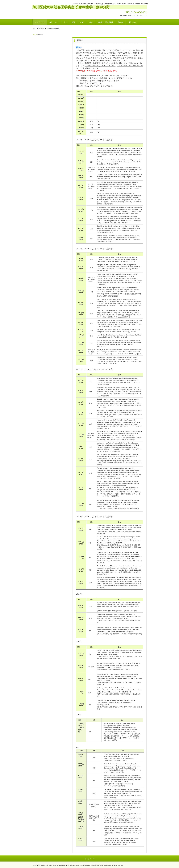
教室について (54, 22)
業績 (91, 22)
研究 (65, 22)
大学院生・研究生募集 (105, 22)
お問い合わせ (133, 22)
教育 (73, 22)
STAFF (82, 22)
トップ (35, 34)
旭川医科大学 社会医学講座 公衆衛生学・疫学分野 (71, 7)
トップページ (40, 22)
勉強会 (121, 22)
